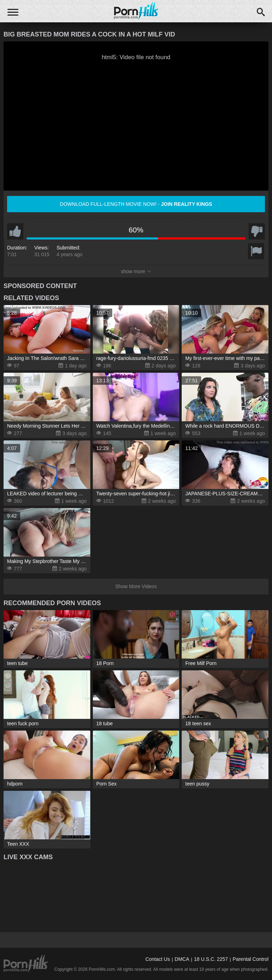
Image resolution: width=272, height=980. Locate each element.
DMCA (182, 959)
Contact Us (157, 959)
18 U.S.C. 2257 (211, 959)
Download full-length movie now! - (136, 204)
